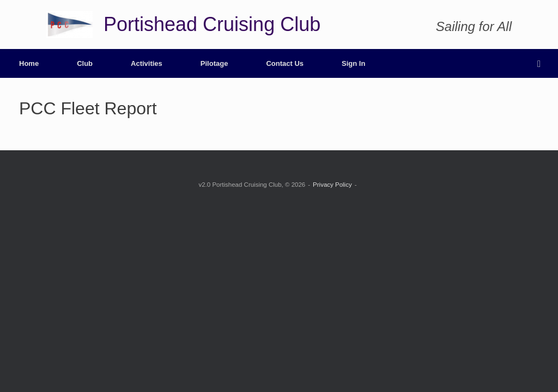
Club (85, 63)
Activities (147, 63)
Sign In (353, 63)
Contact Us (285, 63)
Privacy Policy (332, 185)
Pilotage (214, 63)
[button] (542, 63)
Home (29, 63)
